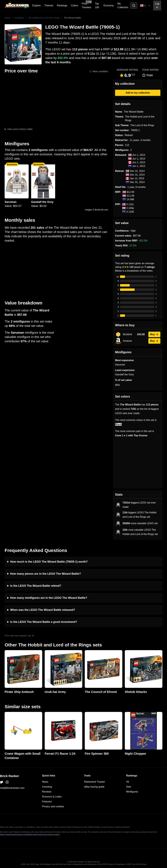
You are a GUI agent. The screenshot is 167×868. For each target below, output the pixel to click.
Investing (47, 787)
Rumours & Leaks (52, 797)
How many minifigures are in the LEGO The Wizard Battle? (49, 598)
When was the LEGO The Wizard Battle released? (43, 610)
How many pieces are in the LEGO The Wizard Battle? (46, 574)
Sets (129, 787)
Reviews (47, 792)
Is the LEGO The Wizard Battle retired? (36, 586)
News (45, 782)
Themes (49, 5)
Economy (109, 5)
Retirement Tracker (95, 782)
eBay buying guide (94, 787)
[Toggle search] (134, 6)
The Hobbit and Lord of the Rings (44, 18)
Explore (37, 5)
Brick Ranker (9, 776)
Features (47, 802)
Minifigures (132, 792)
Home (7, 18)
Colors (75, 5)
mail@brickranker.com (12, 788)
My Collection (123, 5)
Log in (157, 5)
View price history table (20, 129)
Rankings (62, 5)
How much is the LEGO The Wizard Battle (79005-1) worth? (49, 562)
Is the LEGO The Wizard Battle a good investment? (44, 622)
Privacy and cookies (53, 806)
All (128, 782)
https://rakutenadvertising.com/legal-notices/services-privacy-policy (30, 834)
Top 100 (97, 5)
